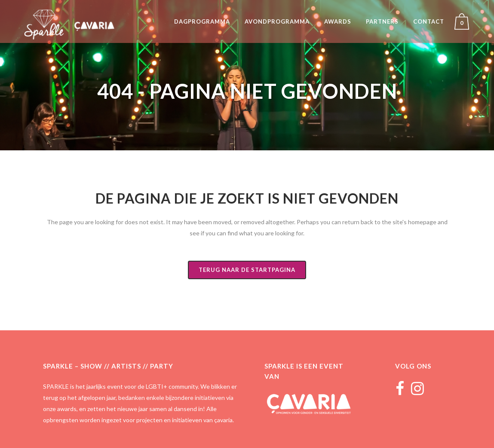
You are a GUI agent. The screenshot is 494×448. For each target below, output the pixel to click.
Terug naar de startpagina (247, 270)
